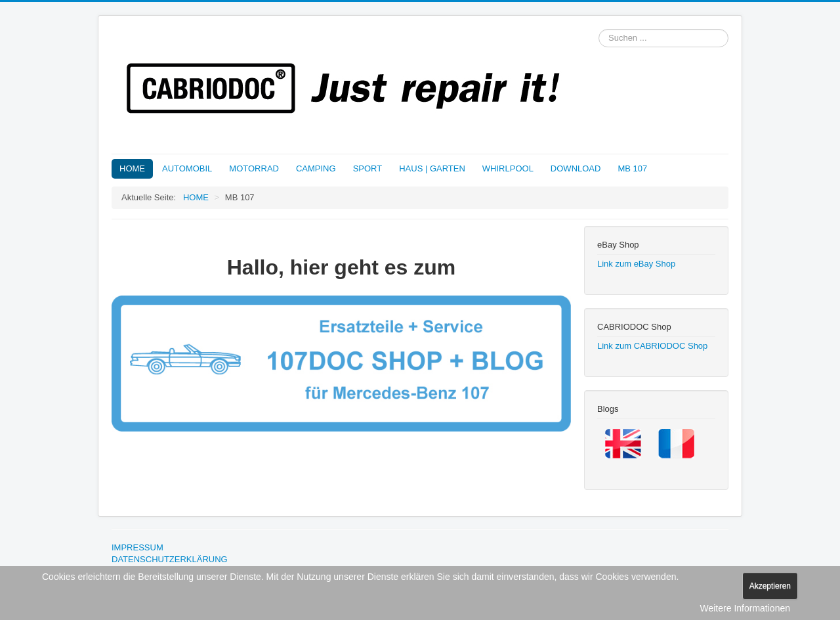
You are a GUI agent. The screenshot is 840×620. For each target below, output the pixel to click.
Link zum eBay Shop (636, 264)
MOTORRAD (254, 168)
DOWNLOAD (576, 168)
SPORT (368, 168)
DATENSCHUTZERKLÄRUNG (170, 559)
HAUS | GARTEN (432, 168)
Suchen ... (599, 29)
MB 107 (632, 168)
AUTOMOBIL (187, 168)
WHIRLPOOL (508, 168)
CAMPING (316, 168)
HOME (132, 168)
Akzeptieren (770, 586)
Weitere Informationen (745, 608)
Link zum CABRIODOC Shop (652, 346)
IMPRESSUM (137, 547)
